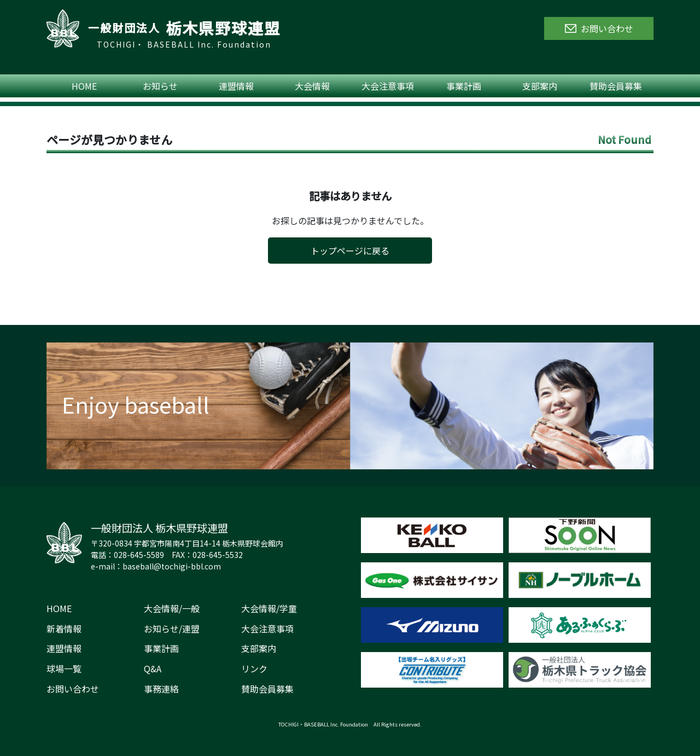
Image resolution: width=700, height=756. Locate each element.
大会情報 (312, 86)
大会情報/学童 (269, 608)
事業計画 (464, 86)
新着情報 (64, 629)
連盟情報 (236, 86)
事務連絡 (161, 689)
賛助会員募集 (616, 86)
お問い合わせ (73, 689)
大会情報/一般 (172, 608)
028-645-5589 (139, 555)
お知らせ (160, 86)
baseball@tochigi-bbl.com (172, 566)
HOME (84, 86)
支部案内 (540, 86)
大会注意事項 (388, 86)
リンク (254, 668)
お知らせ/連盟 (172, 629)
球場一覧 (64, 668)
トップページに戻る (350, 251)
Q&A (153, 668)
